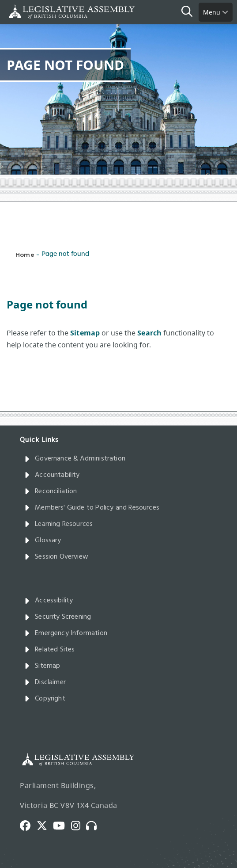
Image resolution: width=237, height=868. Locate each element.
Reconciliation (51, 491)
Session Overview (56, 557)
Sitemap (42, 666)
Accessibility (49, 601)
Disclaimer (45, 682)
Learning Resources (58, 524)
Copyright (45, 699)
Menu (216, 12)
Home (25, 254)
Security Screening (58, 617)
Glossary (43, 541)
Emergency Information (66, 633)
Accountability (52, 475)
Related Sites (50, 650)
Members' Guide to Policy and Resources (92, 508)
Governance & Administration (75, 459)
